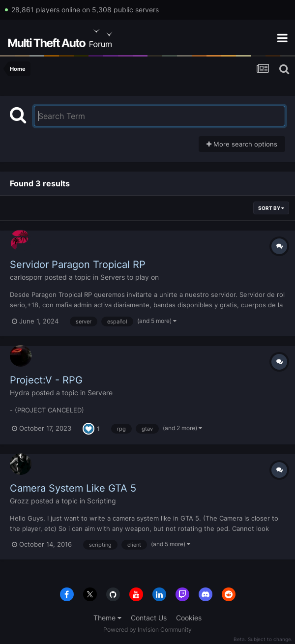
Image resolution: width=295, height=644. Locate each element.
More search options (242, 144)
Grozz (19, 501)
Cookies (189, 618)
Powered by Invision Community (147, 629)
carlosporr (26, 277)
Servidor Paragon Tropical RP (78, 264)
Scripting (102, 501)
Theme (107, 618)
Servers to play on (130, 277)
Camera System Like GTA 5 (73, 488)
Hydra (20, 393)
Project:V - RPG (46, 380)
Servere (100, 393)
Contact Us (149, 618)
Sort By (271, 208)
